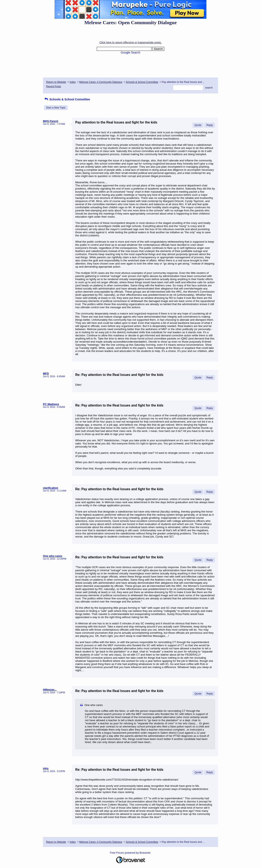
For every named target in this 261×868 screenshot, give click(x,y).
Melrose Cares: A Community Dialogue (101, 82)
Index (73, 82)
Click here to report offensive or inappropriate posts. (130, 42)
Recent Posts (53, 86)
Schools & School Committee (142, 82)
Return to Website (56, 82)
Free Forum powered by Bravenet (130, 853)
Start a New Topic (56, 108)
